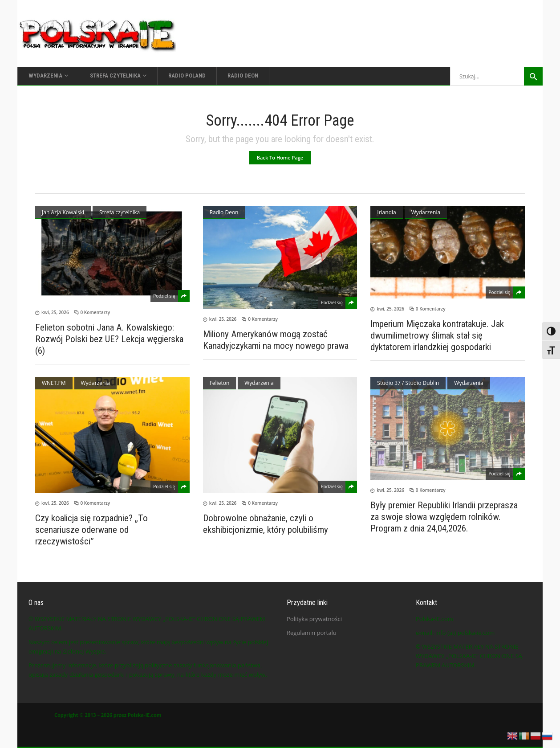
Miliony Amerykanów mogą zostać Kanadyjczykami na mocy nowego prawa (276, 340)
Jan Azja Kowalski (63, 212)
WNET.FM (54, 383)
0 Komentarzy (95, 312)
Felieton (220, 383)
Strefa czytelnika (120, 212)
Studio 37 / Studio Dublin (408, 383)
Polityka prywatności (314, 619)
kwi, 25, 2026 (55, 312)
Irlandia (386, 212)
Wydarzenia (426, 212)
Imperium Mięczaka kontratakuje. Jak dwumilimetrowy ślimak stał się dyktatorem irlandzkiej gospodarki (437, 335)
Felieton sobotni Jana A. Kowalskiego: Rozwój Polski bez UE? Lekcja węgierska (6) (109, 339)
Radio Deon (224, 212)
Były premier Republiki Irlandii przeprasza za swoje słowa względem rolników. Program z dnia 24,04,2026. (444, 517)
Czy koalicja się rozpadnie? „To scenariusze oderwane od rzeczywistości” (91, 530)
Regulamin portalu (312, 633)
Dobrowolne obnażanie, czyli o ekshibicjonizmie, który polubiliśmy (266, 524)
